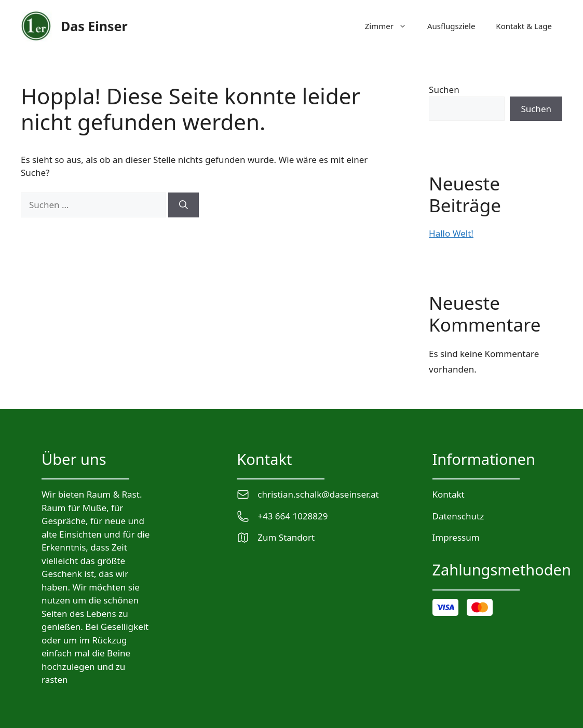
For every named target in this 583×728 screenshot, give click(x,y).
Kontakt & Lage (524, 26)
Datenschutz (458, 516)
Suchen (444, 90)
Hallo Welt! (451, 233)
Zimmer (391, 26)
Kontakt (449, 494)
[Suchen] (184, 205)
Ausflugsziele (451, 26)
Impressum (456, 537)
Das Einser (94, 26)
